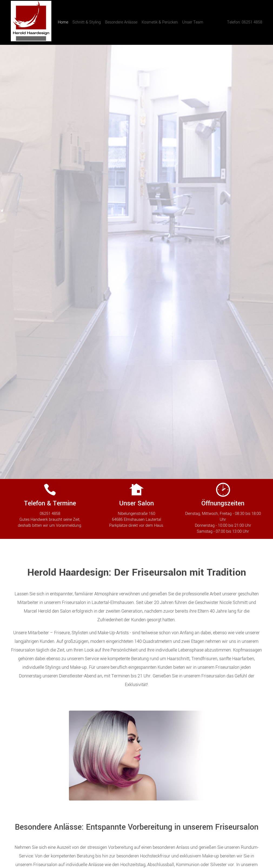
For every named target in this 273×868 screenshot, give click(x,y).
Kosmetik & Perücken (160, 22)
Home (64, 22)
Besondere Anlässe (121, 22)
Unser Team (193, 22)
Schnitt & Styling (87, 22)
